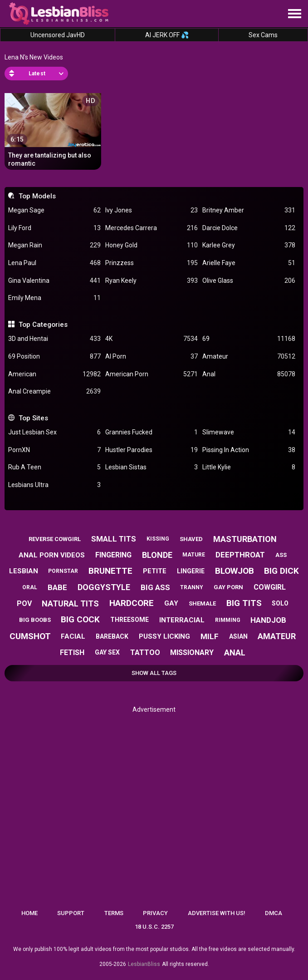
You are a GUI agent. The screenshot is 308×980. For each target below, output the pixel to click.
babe (57, 587)
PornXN (54, 450)
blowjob (235, 571)
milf (210, 636)
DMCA (274, 913)
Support (71, 913)
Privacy (155, 913)
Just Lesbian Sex (54, 432)
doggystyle (104, 587)
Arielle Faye (249, 263)
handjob (268, 620)
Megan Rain (54, 245)
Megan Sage (54, 210)
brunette (110, 571)
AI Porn (152, 357)
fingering (113, 555)
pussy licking (164, 636)
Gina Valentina (54, 281)
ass (281, 555)
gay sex (107, 652)
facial (73, 636)
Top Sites (33, 418)
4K (152, 339)
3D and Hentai (54, 339)
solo (280, 603)
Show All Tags (154, 673)
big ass (155, 587)
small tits (114, 539)
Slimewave (249, 432)
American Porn (152, 374)
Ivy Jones (152, 210)
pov (24, 603)
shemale (202, 603)
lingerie (191, 571)
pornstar (63, 571)
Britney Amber (249, 210)
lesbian (24, 571)
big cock (80, 619)
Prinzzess (152, 263)
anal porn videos (52, 555)
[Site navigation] (294, 14)
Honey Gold (152, 245)
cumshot (30, 636)
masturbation (245, 539)
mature (194, 555)
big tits (244, 603)
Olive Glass (249, 281)
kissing (158, 539)
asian (238, 636)
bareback (112, 636)
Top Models (37, 196)
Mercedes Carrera (152, 228)
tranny (192, 587)
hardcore (132, 603)
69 (249, 339)
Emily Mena (54, 298)
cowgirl (270, 587)
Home (29, 913)
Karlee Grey (249, 245)
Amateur (249, 357)
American (54, 374)
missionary (192, 653)
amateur (277, 636)
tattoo (145, 653)
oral (30, 587)
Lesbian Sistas (152, 467)
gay (171, 603)
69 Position (54, 357)
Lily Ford (54, 228)
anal (235, 653)
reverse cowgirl (55, 539)
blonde (157, 555)
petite (155, 571)
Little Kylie (249, 467)
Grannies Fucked (152, 432)
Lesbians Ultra (54, 485)
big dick (281, 571)
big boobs (35, 620)
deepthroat (240, 555)
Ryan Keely (152, 281)
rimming (228, 620)
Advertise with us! (217, 913)
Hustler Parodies (152, 450)
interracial (182, 620)
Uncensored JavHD (58, 35)
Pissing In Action (249, 450)
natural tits (70, 603)
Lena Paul (54, 263)
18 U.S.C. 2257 (154, 927)
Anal (249, 374)
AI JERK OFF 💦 (167, 35)
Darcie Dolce (249, 228)
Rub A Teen (54, 467)
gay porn (228, 587)
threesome (130, 620)
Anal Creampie (54, 392)
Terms (114, 913)
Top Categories (43, 325)
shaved (191, 539)
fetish (72, 653)
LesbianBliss (144, 964)
